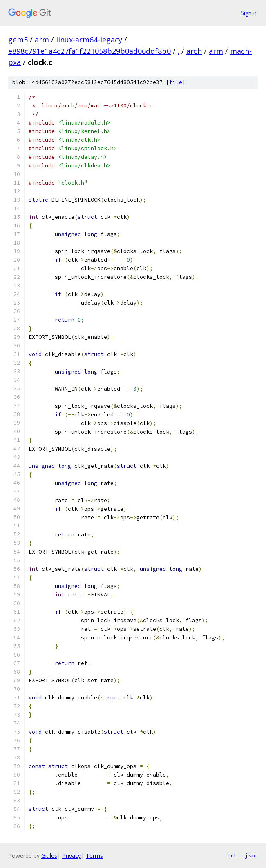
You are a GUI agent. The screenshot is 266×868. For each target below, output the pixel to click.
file (176, 82)
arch (194, 51)
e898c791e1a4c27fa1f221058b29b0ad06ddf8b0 (89, 51)
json (251, 855)
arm (42, 40)
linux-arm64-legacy (89, 40)
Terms (94, 856)
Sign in (249, 13)
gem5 (18, 40)
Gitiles (49, 856)
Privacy (72, 856)
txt (232, 855)
